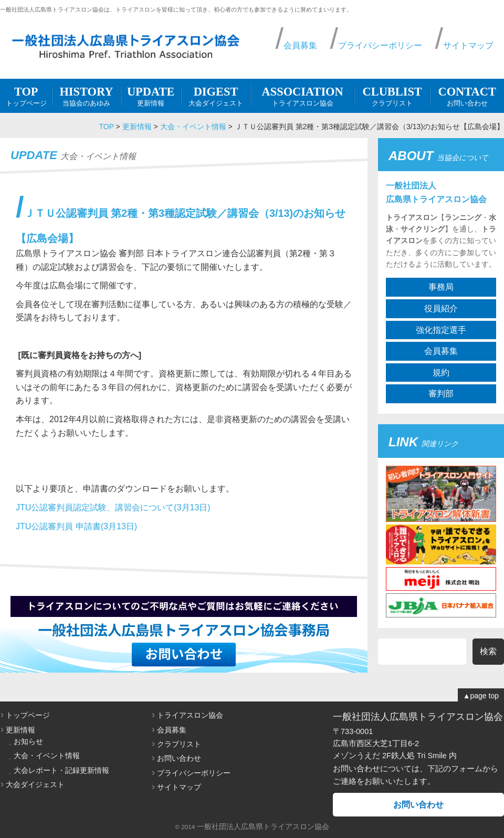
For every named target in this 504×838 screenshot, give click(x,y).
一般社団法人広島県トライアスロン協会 (263, 826)
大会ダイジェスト (216, 96)
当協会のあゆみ (86, 96)
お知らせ (28, 741)
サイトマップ (468, 45)
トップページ (26, 96)
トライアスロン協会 (302, 96)
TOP (106, 127)
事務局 (441, 287)
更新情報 (151, 96)
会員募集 (300, 45)
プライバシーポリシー (380, 45)
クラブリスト (392, 96)
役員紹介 (441, 308)
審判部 (441, 394)
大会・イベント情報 (193, 127)
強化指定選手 (441, 330)
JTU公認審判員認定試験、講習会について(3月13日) (113, 507)
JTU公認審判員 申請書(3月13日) (76, 526)
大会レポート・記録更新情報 (61, 770)
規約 (441, 373)
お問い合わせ (467, 96)
